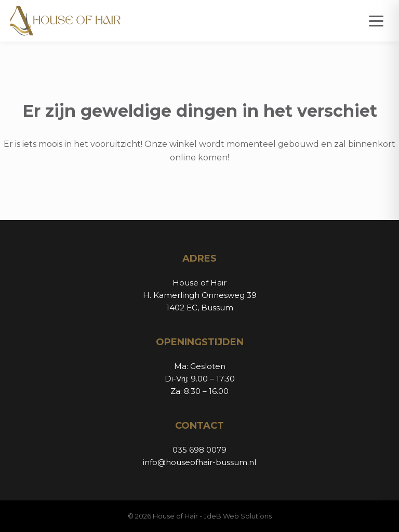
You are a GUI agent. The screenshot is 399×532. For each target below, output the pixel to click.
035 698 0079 (199, 450)
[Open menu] (376, 21)
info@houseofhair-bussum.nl (199, 462)
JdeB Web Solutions (238, 516)
